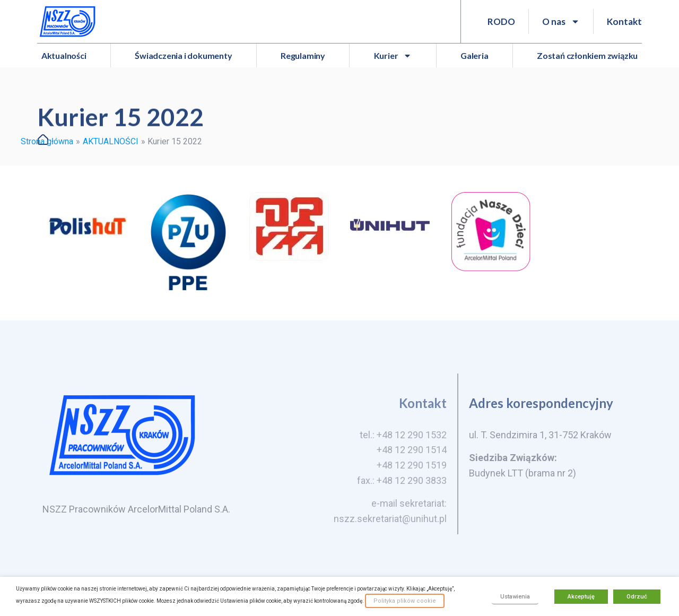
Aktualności (64, 55)
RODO (501, 21)
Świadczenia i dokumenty (183, 55)
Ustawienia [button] (515, 597)
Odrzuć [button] (637, 597)
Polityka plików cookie (405, 601)
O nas (561, 21)
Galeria (475, 55)
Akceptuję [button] (581, 597)
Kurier (393, 56)
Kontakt (624, 21)
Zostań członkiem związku (587, 55)
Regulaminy (303, 55)
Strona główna (47, 141)
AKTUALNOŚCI (111, 141)
